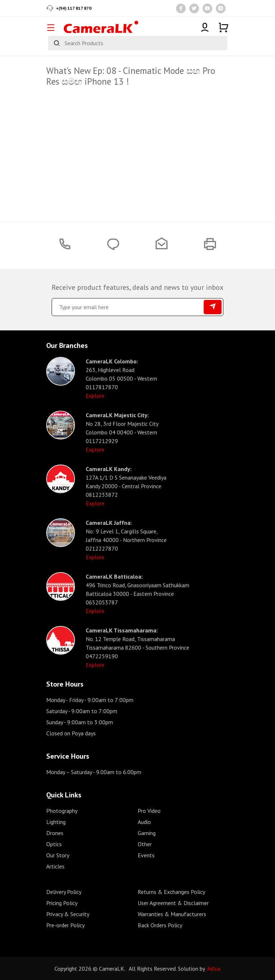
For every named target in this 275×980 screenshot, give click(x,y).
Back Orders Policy (160, 925)
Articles (55, 866)
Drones (55, 833)
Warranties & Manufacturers (172, 914)
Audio (144, 822)
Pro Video (149, 811)
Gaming (147, 833)
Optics (54, 844)
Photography (62, 811)
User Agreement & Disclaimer (173, 903)
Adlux (214, 969)
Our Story (58, 855)
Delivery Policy (64, 892)
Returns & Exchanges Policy (171, 892)
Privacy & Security (68, 914)
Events (146, 855)
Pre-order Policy (65, 925)
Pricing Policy (62, 903)
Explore (95, 396)
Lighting (56, 822)
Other (145, 844)
